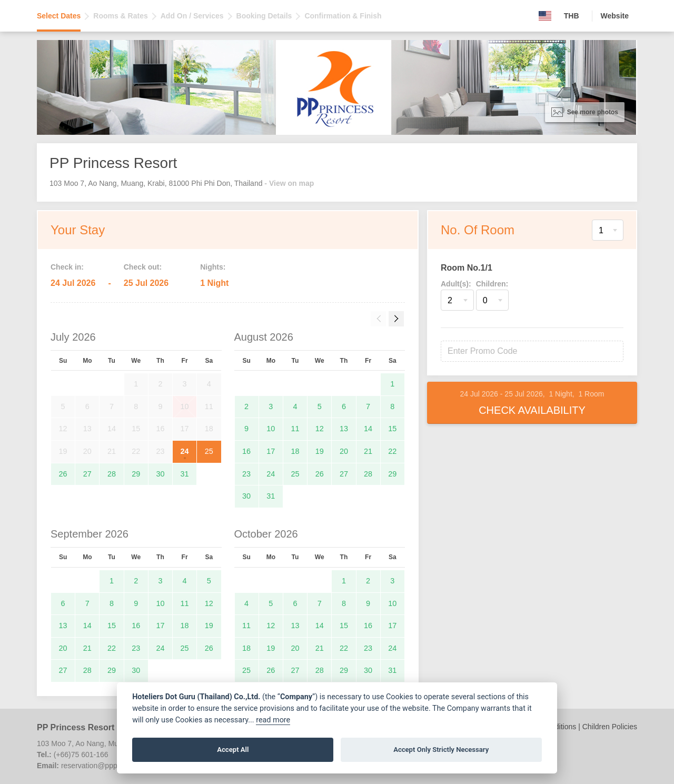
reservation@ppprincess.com (109, 766)
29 (136, 474)
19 (320, 451)
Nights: (213, 267)
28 (112, 474)
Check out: (143, 267)
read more (273, 720)
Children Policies (610, 727)
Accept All (233, 750)
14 (368, 429)
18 (295, 451)
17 (271, 451)
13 (344, 429)
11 (295, 429)
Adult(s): (456, 284)
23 (246, 474)
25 (209, 451)
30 (160, 474)
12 (320, 429)
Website (615, 16)
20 (344, 451)
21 (368, 451)
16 (246, 451)
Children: (492, 284)
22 (392, 451)
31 (185, 474)
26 (63, 474)
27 (87, 474)
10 (271, 429)
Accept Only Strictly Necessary (441, 750)
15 (392, 429)
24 (185, 451)
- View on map (289, 183)
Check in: (67, 267)
